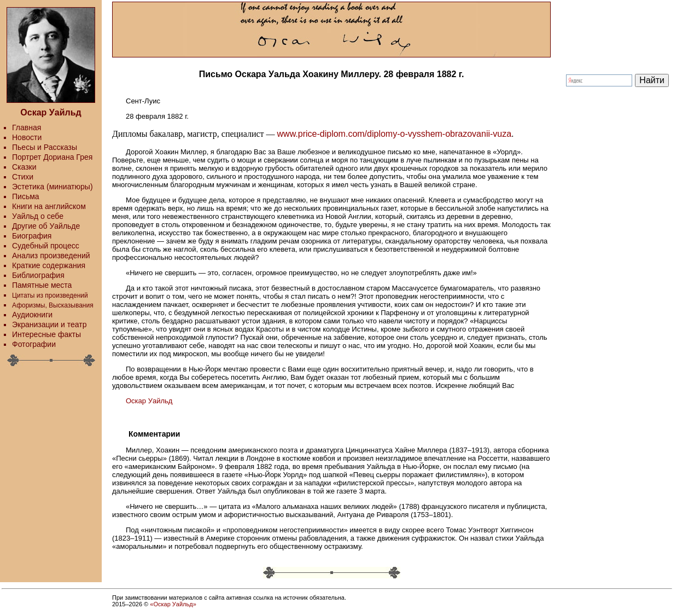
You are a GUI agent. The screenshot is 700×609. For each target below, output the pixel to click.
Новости (27, 137)
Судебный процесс (46, 246)
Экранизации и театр (49, 324)
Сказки (24, 167)
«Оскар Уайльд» (173, 604)
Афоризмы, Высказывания (53, 305)
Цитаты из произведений (50, 295)
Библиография (38, 275)
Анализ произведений (51, 256)
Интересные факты (46, 334)
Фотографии (34, 344)
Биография (32, 236)
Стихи (23, 177)
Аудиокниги (32, 315)
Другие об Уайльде (46, 226)
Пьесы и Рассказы (45, 147)
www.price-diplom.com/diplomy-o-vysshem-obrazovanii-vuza (395, 134)
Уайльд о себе (38, 216)
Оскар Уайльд (149, 401)
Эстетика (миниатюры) (52, 187)
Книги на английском (49, 206)
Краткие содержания (49, 265)
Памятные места (42, 285)
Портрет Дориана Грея (52, 157)
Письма (26, 196)
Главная (27, 127)
